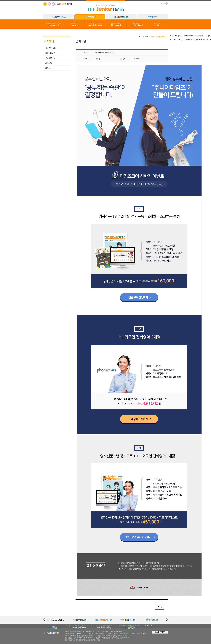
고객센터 (158, 25)
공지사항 (49, 63)
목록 (160, 607)
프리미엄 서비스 (95, 25)
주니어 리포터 (137, 25)
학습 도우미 (116, 25)
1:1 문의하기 (50, 53)
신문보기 (74, 25)
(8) (176, 36)
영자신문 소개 (53, 25)
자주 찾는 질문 (51, 48)
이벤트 (48, 68)
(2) (176, 40)
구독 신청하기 (51, 58)
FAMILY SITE (160, 632)
